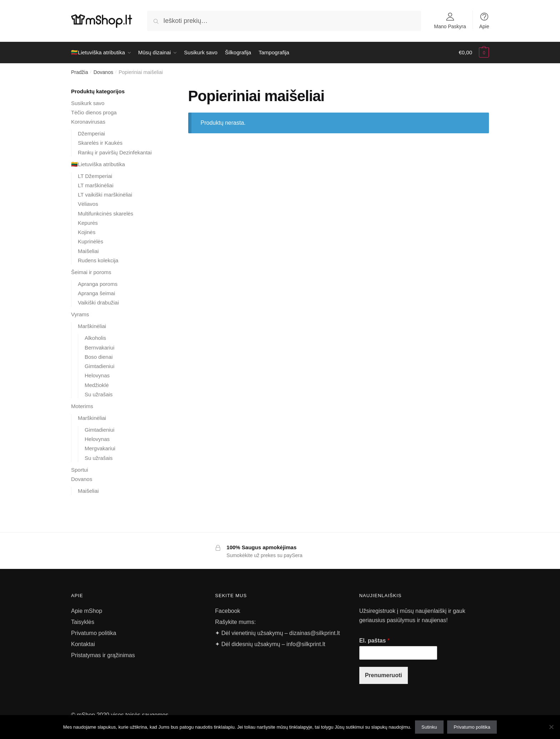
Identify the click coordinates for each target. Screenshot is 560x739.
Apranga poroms (98, 284)
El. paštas (374, 641)
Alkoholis (95, 338)
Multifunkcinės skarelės (106, 214)
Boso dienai (99, 357)
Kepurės (88, 223)
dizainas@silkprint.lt (314, 633)
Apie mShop (87, 611)
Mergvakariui (100, 448)
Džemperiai (91, 133)
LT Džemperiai (95, 176)
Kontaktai (83, 644)
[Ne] (551, 727)
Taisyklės (83, 622)
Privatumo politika (94, 633)
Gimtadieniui (99, 366)
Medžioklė (97, 385)
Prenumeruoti (384, 675)
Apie (484, 26)
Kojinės (87, 232)
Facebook (227, 611)
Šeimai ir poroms (91, 272)
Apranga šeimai (96, 293)
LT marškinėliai (96, 185)
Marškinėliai (92, 326)
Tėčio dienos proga (94, 112)
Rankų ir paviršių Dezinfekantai (115, 152)
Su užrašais (99, 394)
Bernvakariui (99, 348)
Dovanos (103, 72)
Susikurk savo (88, 103)
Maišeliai (88, 251)
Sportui (80, 470)
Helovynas (97, 375)
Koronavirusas (88, 122)
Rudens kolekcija (98, 260)
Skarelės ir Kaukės (100, 143)
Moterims (82, 406)
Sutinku (429, 727)
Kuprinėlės (91, 241)
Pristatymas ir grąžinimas (103, 655)
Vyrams (80, 314)
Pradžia (79, 72)
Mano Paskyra (450, 26)
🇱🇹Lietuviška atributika (98, 164)
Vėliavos (88, 204)
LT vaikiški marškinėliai (105, 195)
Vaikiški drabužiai (98, 302)
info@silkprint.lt (306, 644)
